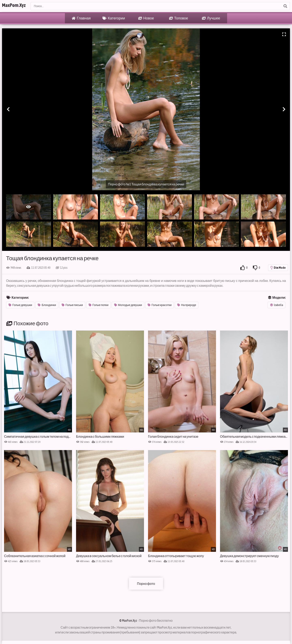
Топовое (179, 18)
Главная (81, 18)
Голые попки (99, 305)
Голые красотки (160, 305)
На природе (187, 305)
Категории (114, 18)
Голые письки (72, 305)
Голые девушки (20, 305)
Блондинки (47, 305)
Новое (146, 18)
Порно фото (146, 584)
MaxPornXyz (19, 6)
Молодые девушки (128, 305)
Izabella (277, 305)
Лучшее (211, 18)
